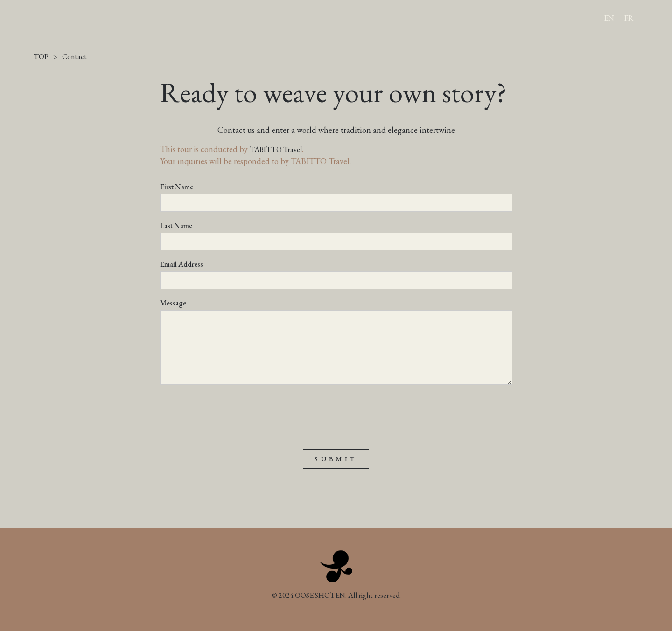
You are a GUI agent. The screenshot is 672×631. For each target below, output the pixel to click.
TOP (41, 57)
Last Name (176, 226)
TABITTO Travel (276, 149)
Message (173, 303)
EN (609, 18)
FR (629, 18)
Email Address (182, 264)
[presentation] (231, 412)
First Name (177, 187)
